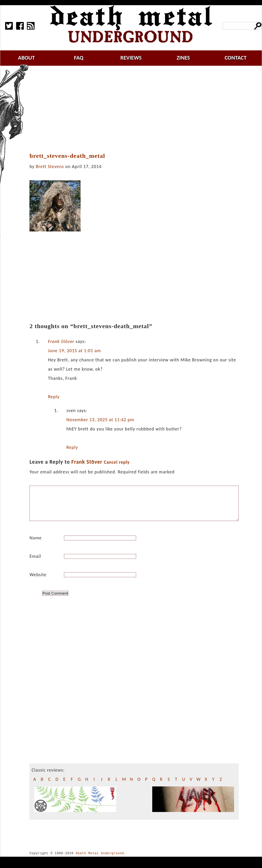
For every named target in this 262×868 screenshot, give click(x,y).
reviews (131, 58)
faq (79, 58)
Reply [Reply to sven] (72, 447)
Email (35, 562)
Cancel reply (117, 462)
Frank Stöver (61, 341)
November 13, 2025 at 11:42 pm (100, 420)
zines (183, 58)
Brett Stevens (50, 166)
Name (36, 544)
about (26, 58)
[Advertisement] (137, 109)
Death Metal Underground (100, 859)
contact (236, 58)
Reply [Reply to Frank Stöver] (54, 397)
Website (38, 581)
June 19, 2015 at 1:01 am (74, 351)
